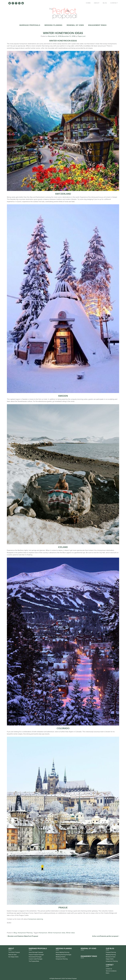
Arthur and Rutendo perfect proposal (106, 936)
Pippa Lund (81, 36)
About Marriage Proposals (36, 952)
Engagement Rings (97, 25)
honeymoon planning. (36, 919)
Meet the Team (13, 955)
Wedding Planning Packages (63, 955)
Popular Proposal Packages (36, 955)
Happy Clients (110, 959)
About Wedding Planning (62, 952)
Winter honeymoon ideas (57, 933)
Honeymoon (43, 933)
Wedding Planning (53, 25)
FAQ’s (108, 973)
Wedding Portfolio (61, 957)
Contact (114, 3)
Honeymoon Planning (25, 933)
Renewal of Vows (75, 25)
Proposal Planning (111, 952)
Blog (105, 3)
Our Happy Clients (13, 957)
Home (88, 3)
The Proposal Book (34, 961)
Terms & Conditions (111, 971)
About (97, 3)
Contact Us (109, 969)
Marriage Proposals (30, 25)
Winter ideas (70, 933)
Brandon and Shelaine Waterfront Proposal (22, 936)
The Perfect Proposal (14, 952)
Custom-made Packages (36, 959)
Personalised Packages (35, 957)
